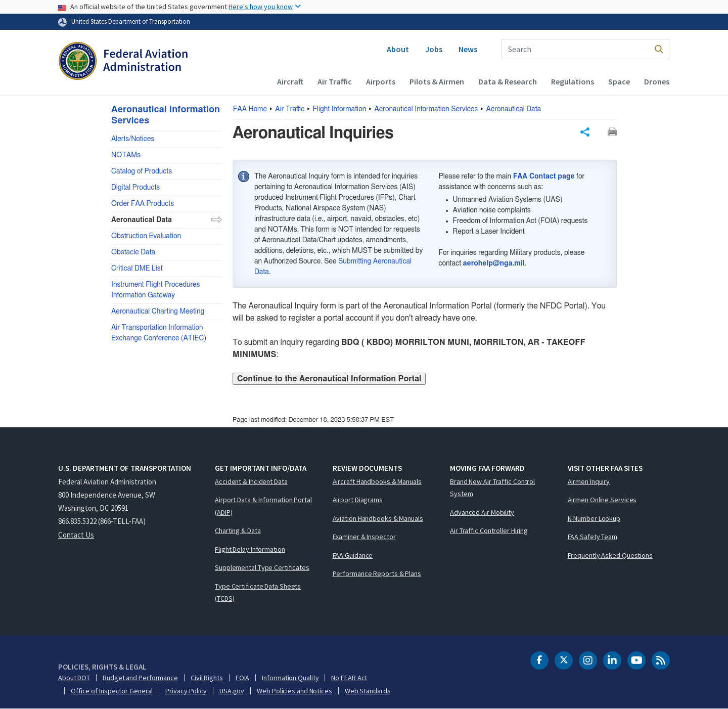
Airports (381, 81)
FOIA (243, 678)
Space (619, 81)
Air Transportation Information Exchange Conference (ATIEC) (159, 333)
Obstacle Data (133, 252)
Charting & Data (238, 530)
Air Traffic (335, 81)
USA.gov (232, 691)
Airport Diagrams (358, 500)
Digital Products (135, 188)
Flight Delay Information (250, 549)
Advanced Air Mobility (482, 512)
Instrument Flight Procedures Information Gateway (156, 290)
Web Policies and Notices (294, 691)
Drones (657, 81)
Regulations (573, 81)
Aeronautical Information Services (426, 109)
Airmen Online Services (602, 500)
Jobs (434, 49)
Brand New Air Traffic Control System (492, 488)
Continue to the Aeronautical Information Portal (329, 379)
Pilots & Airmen (437, 81)
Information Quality (290, 678)
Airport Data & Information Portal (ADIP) (263, 506)
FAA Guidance (353, 555)
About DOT (74, 678)
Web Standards (368, 691)
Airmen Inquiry (589, 481)
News (468, 49)
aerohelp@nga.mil (494, 263)
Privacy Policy (186, 691)
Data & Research (508, 81)
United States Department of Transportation (131, 21)
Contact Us (76, 535)
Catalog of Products (142, 171)
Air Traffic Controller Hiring (489, 530)
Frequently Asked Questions (610, 555)
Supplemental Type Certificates (262, 567)
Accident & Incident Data (251, 481)
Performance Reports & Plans (377, 573)
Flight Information (340, 109)
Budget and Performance (140, 678)
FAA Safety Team (593, 537)
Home (250, 109)
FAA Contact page (544, 177)
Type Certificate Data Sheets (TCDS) (258, 592)
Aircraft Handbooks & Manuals (377, 481)
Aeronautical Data (514, 109)
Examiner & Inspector (364, 537)
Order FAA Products (143, 204)
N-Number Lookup (594, 518)
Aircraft (290, 81)
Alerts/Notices (133, 139)
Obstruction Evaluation (146, 236)
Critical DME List (137, 269)
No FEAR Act (349, 678)
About (398, 49)
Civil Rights (207, 678)
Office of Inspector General (112, 691)
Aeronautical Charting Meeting (158, 312)
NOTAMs (126, 155)
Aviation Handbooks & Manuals (378, 518)
